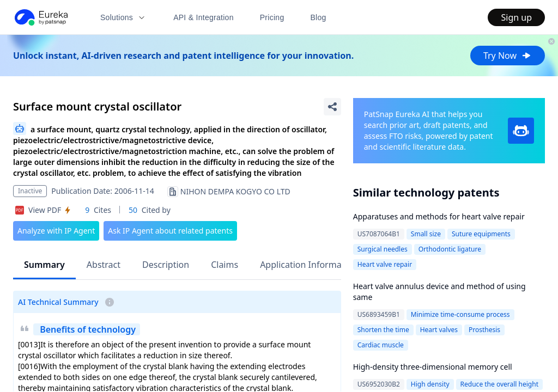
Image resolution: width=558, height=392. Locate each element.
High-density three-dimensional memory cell (433, 367)
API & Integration (204, 17)
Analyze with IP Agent (56, 231)
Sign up (516, 17)
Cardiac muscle (381, 345)
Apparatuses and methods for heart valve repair (439, 216)
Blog (319, 17)
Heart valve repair (385, 264)
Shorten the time (383, 330)
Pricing (272, 17)
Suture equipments (481, 234)
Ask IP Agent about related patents (170, 231)
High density (430, 384)
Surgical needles (383, 249)
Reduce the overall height (499, 384)
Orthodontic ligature (450, 249)
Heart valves (439, 330)
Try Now (508, 56)
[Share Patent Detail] (332, 107)
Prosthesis (484, 330)
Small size (426, 234)
